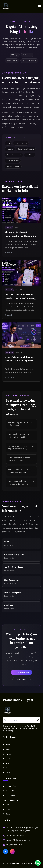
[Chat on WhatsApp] (38, 863)
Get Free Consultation (21, 672)
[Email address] (22, 720)
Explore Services (22, 679)
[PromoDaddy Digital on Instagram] (12, 852)
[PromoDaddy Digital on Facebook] (5, 852)
